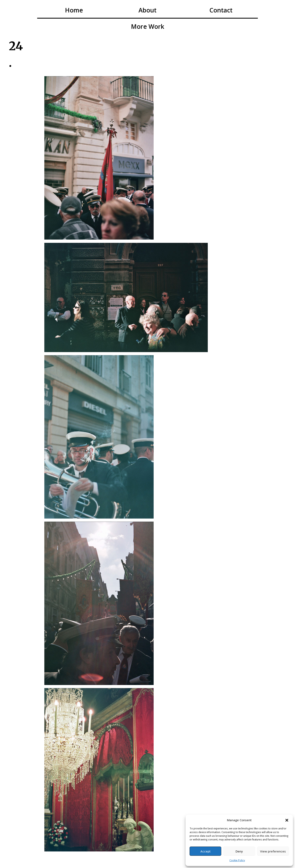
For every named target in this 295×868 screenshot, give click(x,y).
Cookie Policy (237, 860)
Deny (239, 851)
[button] (287, 820)
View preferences (273, 851)
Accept (206, 851)
